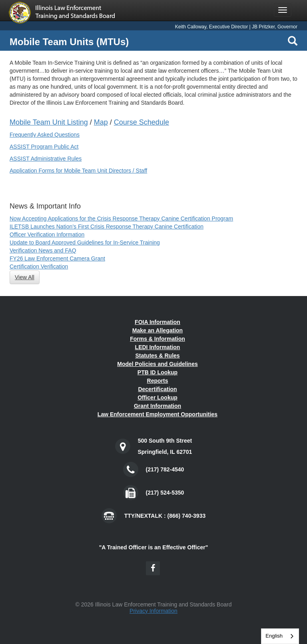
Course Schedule (142, 122)
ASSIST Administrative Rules (46, 159)
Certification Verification (39, 266)
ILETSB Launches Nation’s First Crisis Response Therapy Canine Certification (107, 227)
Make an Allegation (157, 330)
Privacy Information (153, 611)
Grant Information (157, 406)
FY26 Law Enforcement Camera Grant (57, 258)
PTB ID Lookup (157, 372)
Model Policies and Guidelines (157, 364)
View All (25, 277)
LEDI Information (158, 347)
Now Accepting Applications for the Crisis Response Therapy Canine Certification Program (121, 219)
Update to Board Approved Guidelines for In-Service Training (85, 242)
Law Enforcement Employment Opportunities (157, 414)
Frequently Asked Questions (45, 135)
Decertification (157, 389)
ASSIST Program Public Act (44, 147)
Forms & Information (157, 339)
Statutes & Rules (157, 356)
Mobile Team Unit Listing (49, 122)
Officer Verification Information (47, 235)
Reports (158, 381)
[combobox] (280, 636)
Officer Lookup (157, 398)
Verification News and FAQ (43, 250)
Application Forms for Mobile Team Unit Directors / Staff (78, 171)
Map (101, 122)
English (274, 636)
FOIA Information (157, 322)
